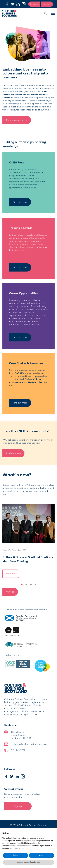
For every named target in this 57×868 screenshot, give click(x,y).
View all (10, 592)
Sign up (18, 806)
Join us (47, 4)
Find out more (20, 202)
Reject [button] (16, 855)
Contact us (34, 4)
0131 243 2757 (18, 750)
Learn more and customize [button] (28, 862)
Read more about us (17, 120)
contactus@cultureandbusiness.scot (29, 744)
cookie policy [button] (35, 843)
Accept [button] (41, 855)
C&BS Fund (21, 373)
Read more (12, 574)
